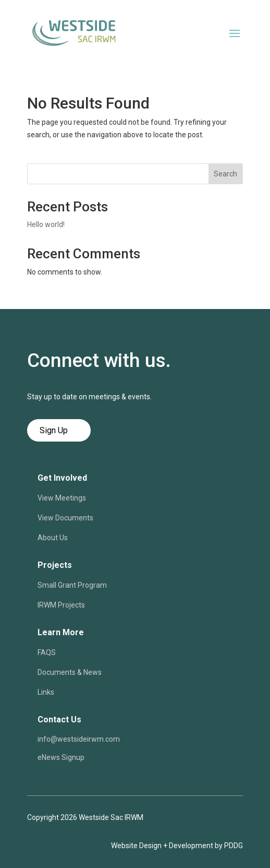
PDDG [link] (234, 846)
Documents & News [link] (70, 672)
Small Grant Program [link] (72, 585)
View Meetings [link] (62, 498)
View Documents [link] (65, 518)
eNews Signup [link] (61, 757)
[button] (235, 33)
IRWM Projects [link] (61, 605)
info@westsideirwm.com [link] (79, 739)
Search (225, 174)
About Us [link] (53, 538)
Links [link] (46, 692)
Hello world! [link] (46, 224)
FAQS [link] (47, 652)
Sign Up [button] (54, 430)
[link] (74, 47)
